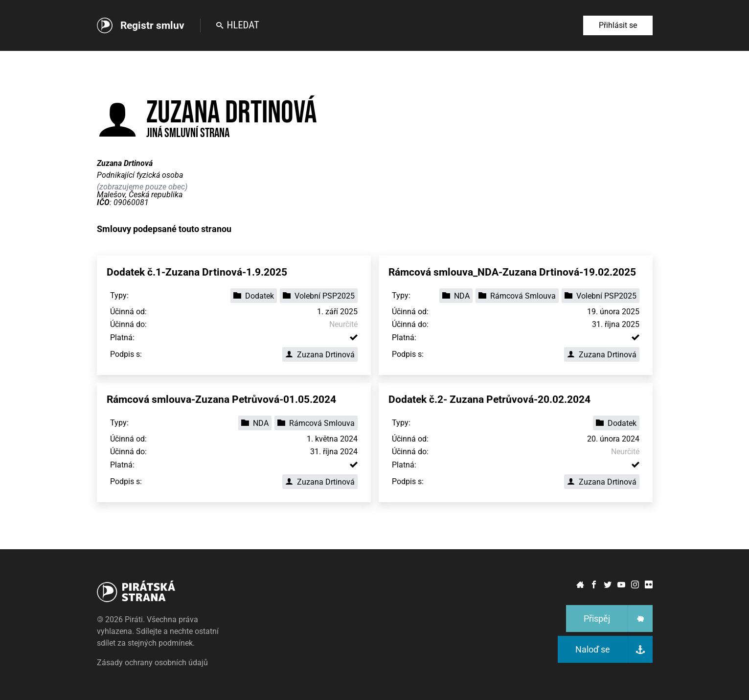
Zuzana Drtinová (320, 355)
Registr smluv (152, 25)
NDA (456, 296)
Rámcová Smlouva (517, 296)
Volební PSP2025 (319, 296)
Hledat (238, 25)
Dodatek (254, 296)
